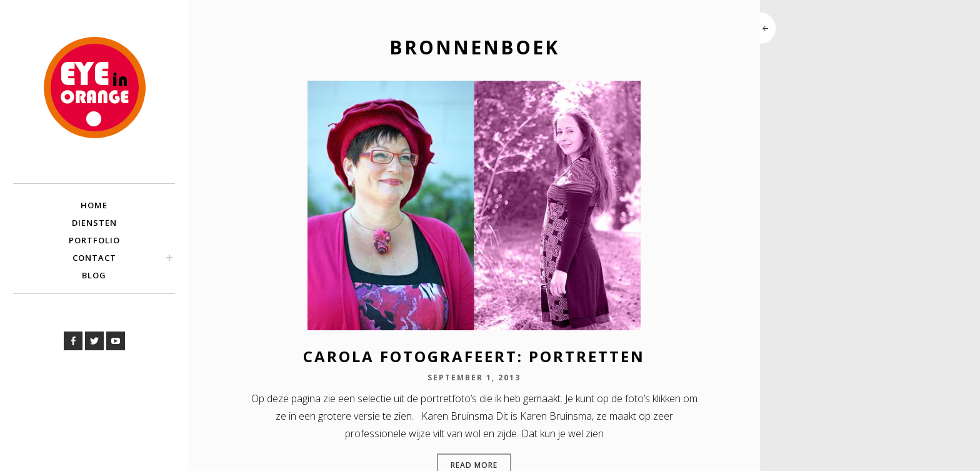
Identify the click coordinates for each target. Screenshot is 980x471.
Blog (94, 275)
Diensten (94, 223)
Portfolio (94, 240)
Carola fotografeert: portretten (474, 356)
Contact (94, 258)
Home (94, 205)
